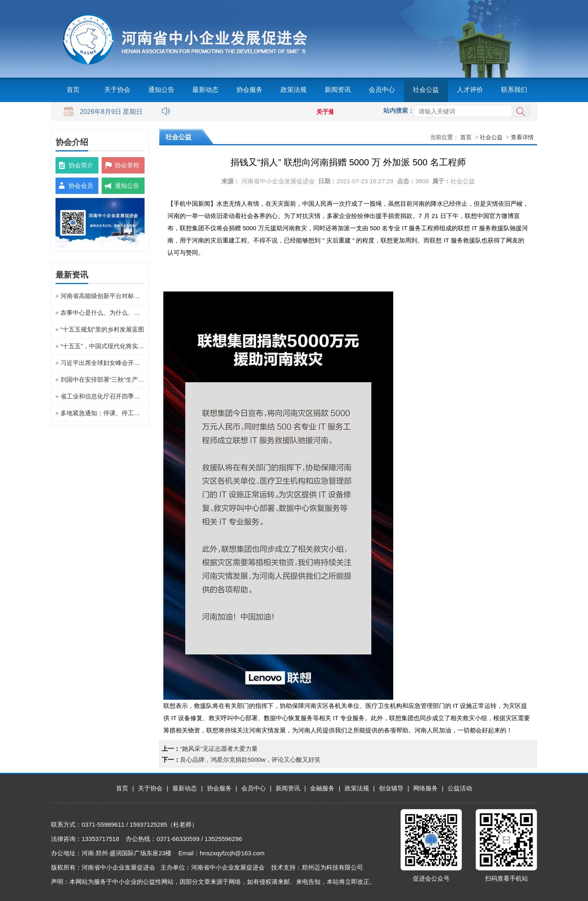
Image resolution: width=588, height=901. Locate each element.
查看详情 (522, 137)
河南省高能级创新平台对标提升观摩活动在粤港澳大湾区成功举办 (102, 296)
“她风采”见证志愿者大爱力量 (219, 749)
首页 (73, 90)
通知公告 (161, 90)
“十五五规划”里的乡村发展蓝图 (102, 329)
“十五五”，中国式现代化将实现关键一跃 (102, 346)
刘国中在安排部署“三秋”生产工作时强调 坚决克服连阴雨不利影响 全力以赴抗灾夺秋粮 (102, 379)
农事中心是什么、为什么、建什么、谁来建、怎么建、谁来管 (102, 313)
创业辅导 (391, 788)
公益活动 (460, 788)
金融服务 (322, 788)
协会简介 (81, 165)
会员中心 (382, 90)
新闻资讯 (338, 90)
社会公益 (426, 90)
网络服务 (425, 788)
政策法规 (294, 90)
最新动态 (205, 90)
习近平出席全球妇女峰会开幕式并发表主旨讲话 (102, 363)
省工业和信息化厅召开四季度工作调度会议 (102, 396)
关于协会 (117, 90)
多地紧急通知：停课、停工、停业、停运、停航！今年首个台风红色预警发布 (102, 413)
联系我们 (514, 90)
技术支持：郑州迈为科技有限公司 (317, 867)
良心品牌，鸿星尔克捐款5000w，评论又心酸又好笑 (250, 760)
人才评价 (470, 90)
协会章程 (127, 165)
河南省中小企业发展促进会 (278, 181)
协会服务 (249, 90)
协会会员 (81, 186)
